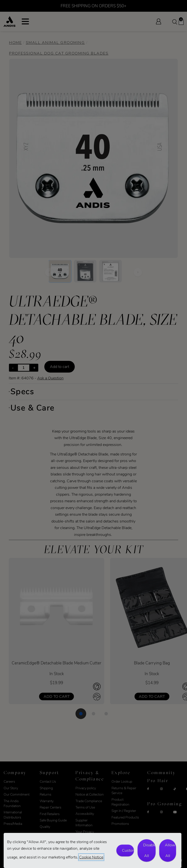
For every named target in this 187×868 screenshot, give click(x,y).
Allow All (170, 850)
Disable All (149, 850)
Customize (128, 850)
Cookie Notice (91, 857)
